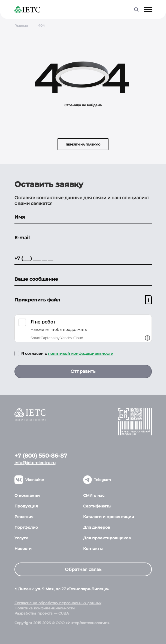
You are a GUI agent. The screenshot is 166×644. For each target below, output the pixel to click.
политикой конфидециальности (81, 353)
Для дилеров (97, 527)
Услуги (21, 538)
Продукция (26, 506)
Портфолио (26, 527)
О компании (27, 495)
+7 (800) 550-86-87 (41, 456)
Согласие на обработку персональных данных (58, 603)
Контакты (93, 549)
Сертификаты (97, 506)
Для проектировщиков (107, 538)
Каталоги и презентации (109, 517)
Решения (24, 517)
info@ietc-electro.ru (35, 463)
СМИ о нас (94, 495)
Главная (21, 25)
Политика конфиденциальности (45, 608)
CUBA (64, 613)
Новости (23, 549)
